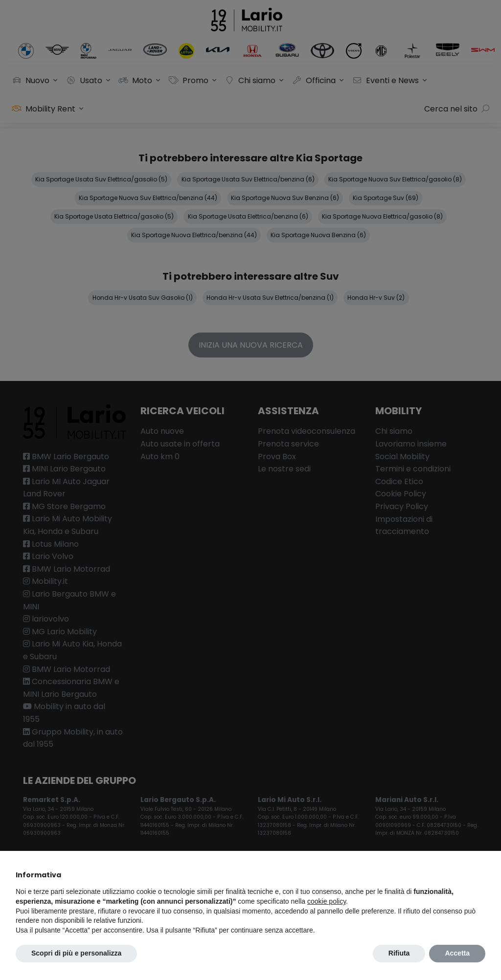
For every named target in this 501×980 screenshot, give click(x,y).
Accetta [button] (457, 953)
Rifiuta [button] (399, 953)
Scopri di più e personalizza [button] (76, 953)
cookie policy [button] (327, 901)
